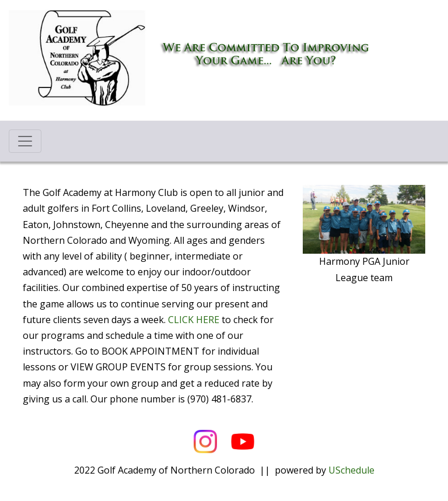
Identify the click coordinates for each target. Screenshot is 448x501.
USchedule (351, 470)
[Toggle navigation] (25, 141)
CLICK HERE (194, 320)
